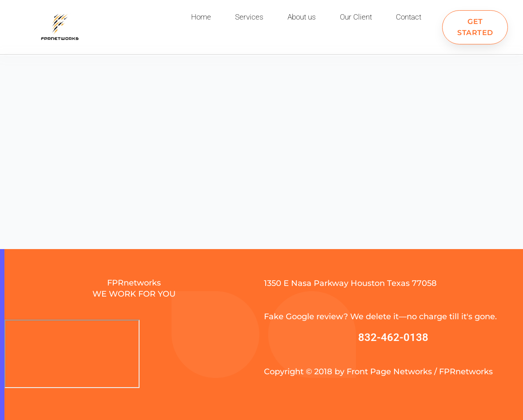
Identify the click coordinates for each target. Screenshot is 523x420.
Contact (409, 17)
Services (249, 17)
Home (201, 17)
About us (302, 17)
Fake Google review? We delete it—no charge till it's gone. (380, 317)
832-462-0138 (393, 337)
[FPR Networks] (72, 354)
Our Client (356, 17)
